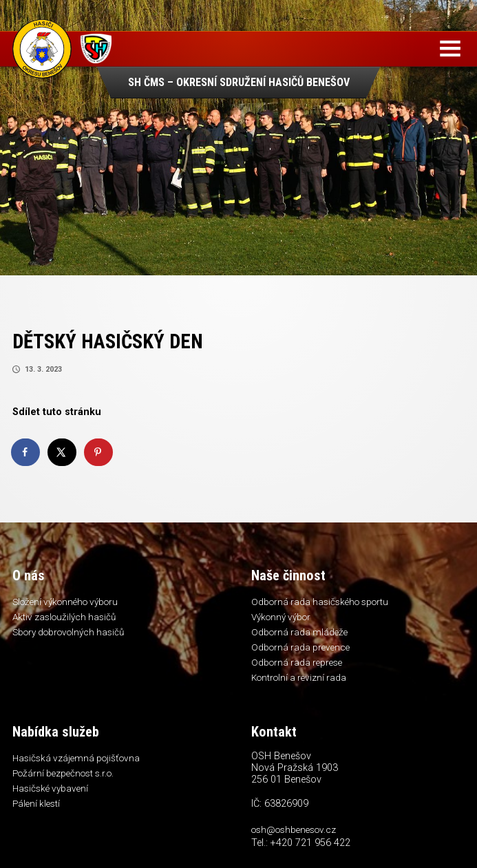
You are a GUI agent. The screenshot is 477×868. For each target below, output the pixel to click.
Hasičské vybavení (50, 788)
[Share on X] (63, 452)
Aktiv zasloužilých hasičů (64, 617)
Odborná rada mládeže (299, 632)
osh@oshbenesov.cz (294, 829)
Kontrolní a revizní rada (299, 677)
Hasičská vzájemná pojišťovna (76, 758)
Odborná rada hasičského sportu (320, 602)
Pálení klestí (36, 803)
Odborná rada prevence (300, 647)
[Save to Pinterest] (99, 452)
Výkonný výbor (281, 617)
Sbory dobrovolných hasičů (68, 632)
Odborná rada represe (297, 662)
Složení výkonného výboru (65, 602)
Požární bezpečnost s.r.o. (63, 773)
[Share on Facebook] (26, 452)
